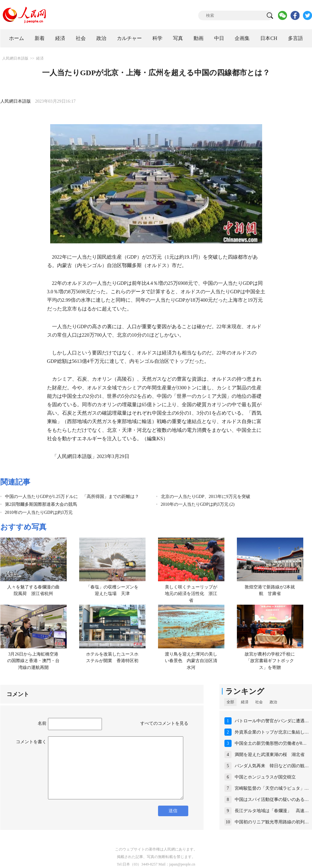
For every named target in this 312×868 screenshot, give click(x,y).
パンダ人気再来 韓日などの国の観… (272, 766)
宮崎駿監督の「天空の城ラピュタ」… (272, 788)
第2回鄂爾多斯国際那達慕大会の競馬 (41, 504)
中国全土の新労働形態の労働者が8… (271, 743)
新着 (40, 38)
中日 (219, 38)
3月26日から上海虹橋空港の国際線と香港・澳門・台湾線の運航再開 (33, 661)
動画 (199, 38)
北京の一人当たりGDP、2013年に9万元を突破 (206, 497)
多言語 (295, 38)
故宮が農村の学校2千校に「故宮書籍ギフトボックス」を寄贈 (270, 661)
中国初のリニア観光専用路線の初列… (272, 822)
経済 (60, 38)
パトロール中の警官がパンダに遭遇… (272, 721)
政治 (101, 38)
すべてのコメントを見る (164, 723)
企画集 (242, 38)
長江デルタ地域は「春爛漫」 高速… (272, 811)
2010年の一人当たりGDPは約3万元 (39, 512)
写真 (178, 38)
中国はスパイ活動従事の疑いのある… (272, 800)
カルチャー (129, 38)
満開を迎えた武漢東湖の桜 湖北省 (270, 755)
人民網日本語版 (15, 58)
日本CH (269, 38)
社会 (81, 38)
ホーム (17, 38)
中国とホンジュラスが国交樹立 (265, 777)
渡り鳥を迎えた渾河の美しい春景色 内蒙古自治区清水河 (191, 661)
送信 (173, 811)
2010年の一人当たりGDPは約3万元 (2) (198, 504)
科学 (157, 38)
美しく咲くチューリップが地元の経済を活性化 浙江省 (191, 594)
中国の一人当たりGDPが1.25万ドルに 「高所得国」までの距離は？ (72, 497)
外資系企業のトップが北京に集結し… (272, 732)
